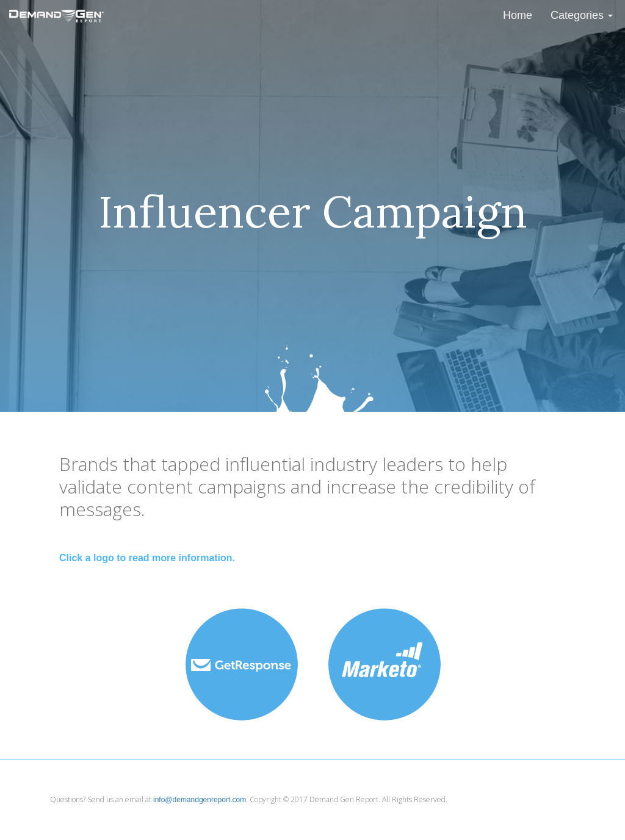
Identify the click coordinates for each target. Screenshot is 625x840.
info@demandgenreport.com (200, 800)
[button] (241, 664)
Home (518, 15)
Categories (582, 15)
